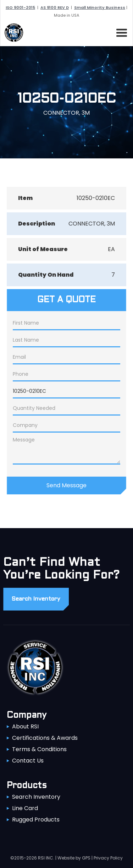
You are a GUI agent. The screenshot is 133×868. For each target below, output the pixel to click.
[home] (12, 33)
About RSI (25, 726)
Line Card (25, 808)
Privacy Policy (108, 858)
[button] (120, 32)
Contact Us (28, 761)
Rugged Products (36, 820)
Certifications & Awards (45, 738)
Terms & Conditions (39, 749)
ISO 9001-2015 (20, 7)
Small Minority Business (100, 7)
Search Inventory (36, 797)
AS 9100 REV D (55, 7)
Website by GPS (74, 858)
